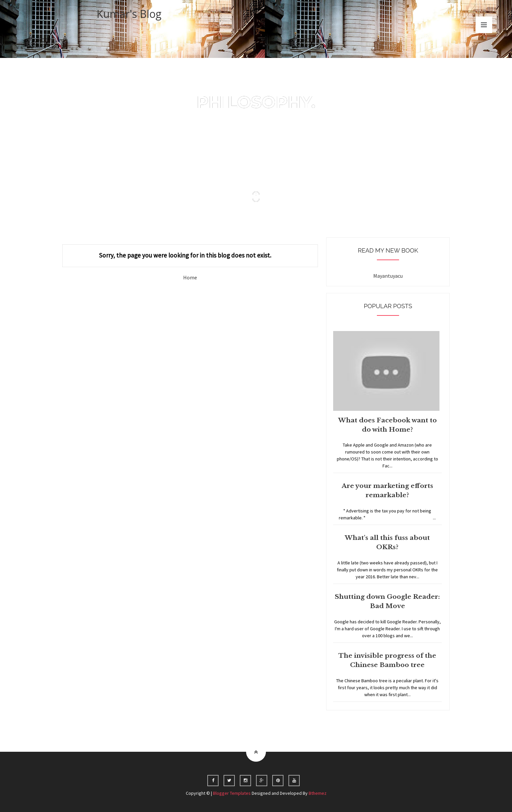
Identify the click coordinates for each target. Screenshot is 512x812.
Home (190, 277)
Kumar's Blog (129, 14)
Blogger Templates (232, 793)
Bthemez (318, 793)
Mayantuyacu (388, 276)
